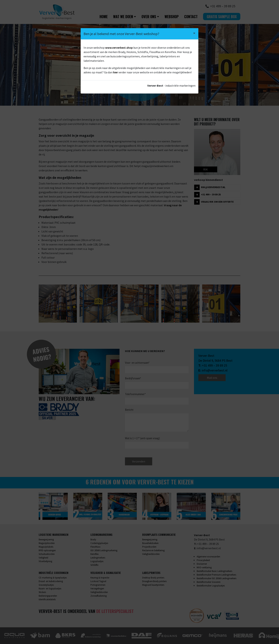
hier (115, 72)
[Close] (194, 33)
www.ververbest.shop (119, 48)
